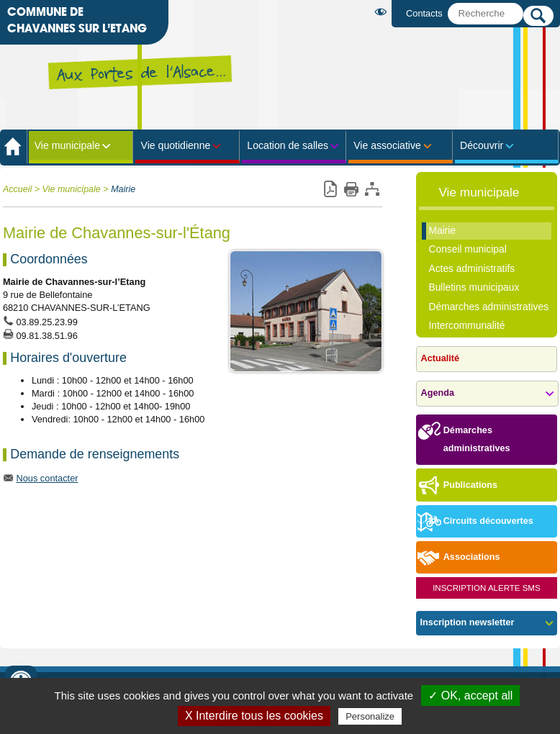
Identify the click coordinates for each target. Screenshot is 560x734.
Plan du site (372, 190)
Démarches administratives (488, 307)
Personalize (370, 716)
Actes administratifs (471, 268)
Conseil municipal (467, 249)
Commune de (77, 21)
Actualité (440, 358)
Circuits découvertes (475, 522)
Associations (458, 558)
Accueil (17, 189)
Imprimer (351, 190)
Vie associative (387, 145)
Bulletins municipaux (474, 287)
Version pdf (330, 190)
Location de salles (288, 145)
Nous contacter (47, 478)
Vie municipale (67, 145)
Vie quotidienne (176, 145)
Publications (457, 486)
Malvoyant (383, 12)
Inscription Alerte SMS (487, 588)
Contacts (424, 13)
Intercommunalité (466, 325)
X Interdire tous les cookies (254, 716)
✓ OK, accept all (470, 696)
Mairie (123, 189)
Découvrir (482, 145)
